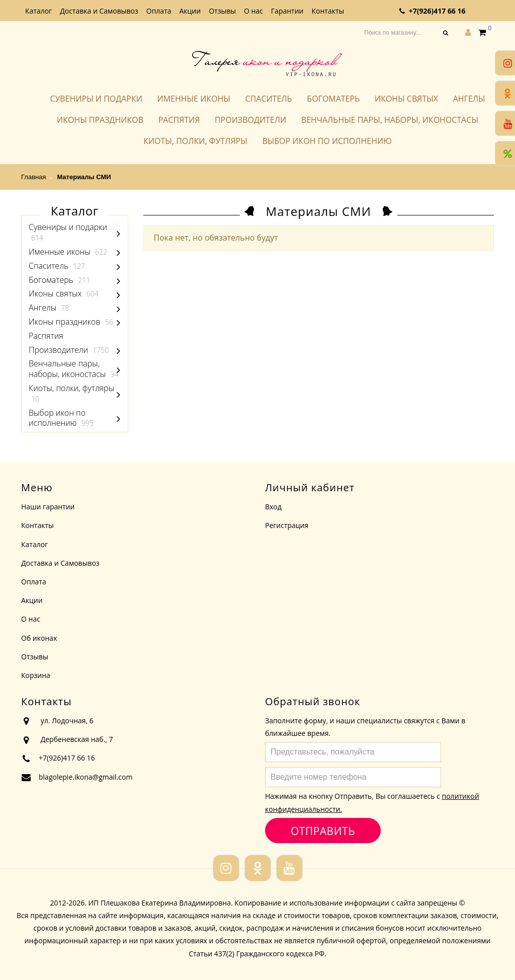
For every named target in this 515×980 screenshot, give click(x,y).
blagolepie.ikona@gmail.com (85, 777)
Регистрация (287, 525)
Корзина (36, 675)
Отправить (323, 831)
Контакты (328, 11)
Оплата (159, 11)
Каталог (38, 11)
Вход (273, 507)
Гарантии (287, 11)
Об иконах (39, 638)
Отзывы (222, 11)
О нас (253, 11)
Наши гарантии (48, 507)
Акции (190, 11)
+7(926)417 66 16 (437, 11)
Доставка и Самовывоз (99, 11)
